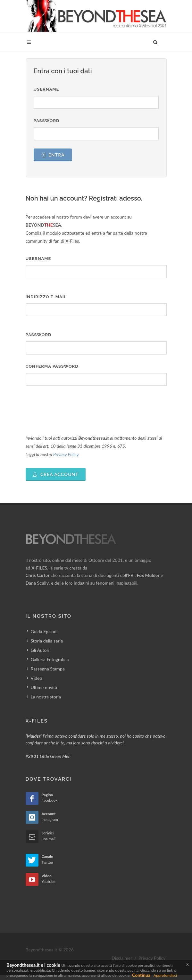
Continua (141, 975)
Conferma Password (52, 366)
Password (47, 121)
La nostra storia (46, 697)
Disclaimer (122, 958)
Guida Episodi (44, 631)
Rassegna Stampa (48, 669)
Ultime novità (44, 687)
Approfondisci (165, 975)
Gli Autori (40, 650)
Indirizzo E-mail (46, 297)
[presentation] (74, 407)
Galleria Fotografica (50, 659)
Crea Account (56, 474)
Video (37, 678)
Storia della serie (47, 641)
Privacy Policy (66, 454)
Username (46, 89)
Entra (53, 155)
